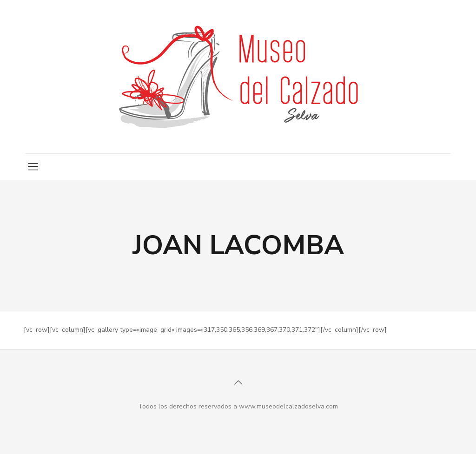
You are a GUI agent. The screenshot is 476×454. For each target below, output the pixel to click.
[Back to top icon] (238, 383)
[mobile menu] (33, 167)
